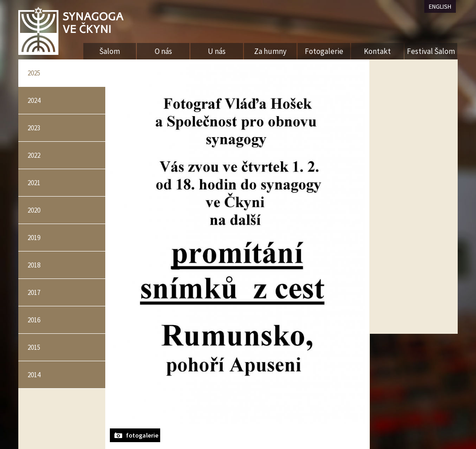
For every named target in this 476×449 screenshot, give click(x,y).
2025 (34, 73)
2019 (34, 238)
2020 (34, 210)
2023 (34, 128)
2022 (34, 155)
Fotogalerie (324, 51)
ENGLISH (440, 6)
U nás (217, 51)
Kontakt (377, 51)
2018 (34, 265)
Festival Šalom (431, 51)
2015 (34, 347)
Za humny (270, 51)
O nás (163, 51)
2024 (34, 100)
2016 (34, 320)
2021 (34, 183)
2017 (34, 292)
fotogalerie (142, 435)
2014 (34, 375)
